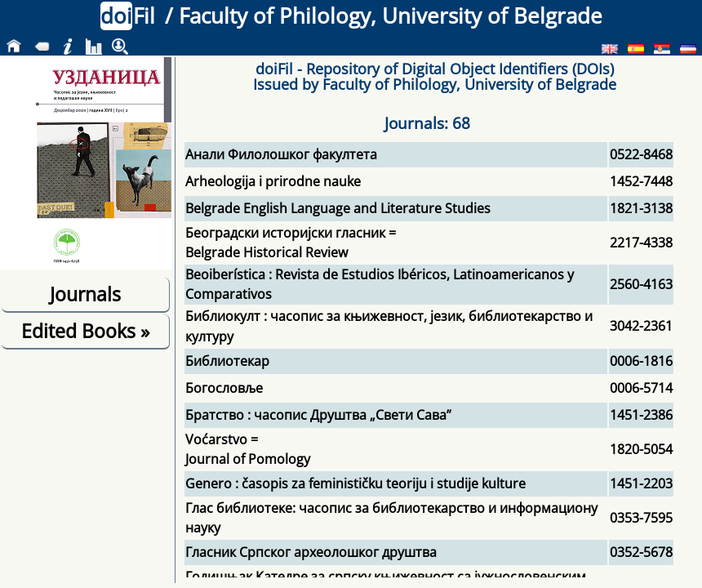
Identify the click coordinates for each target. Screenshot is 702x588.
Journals (85, 294)
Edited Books (85, 331)
